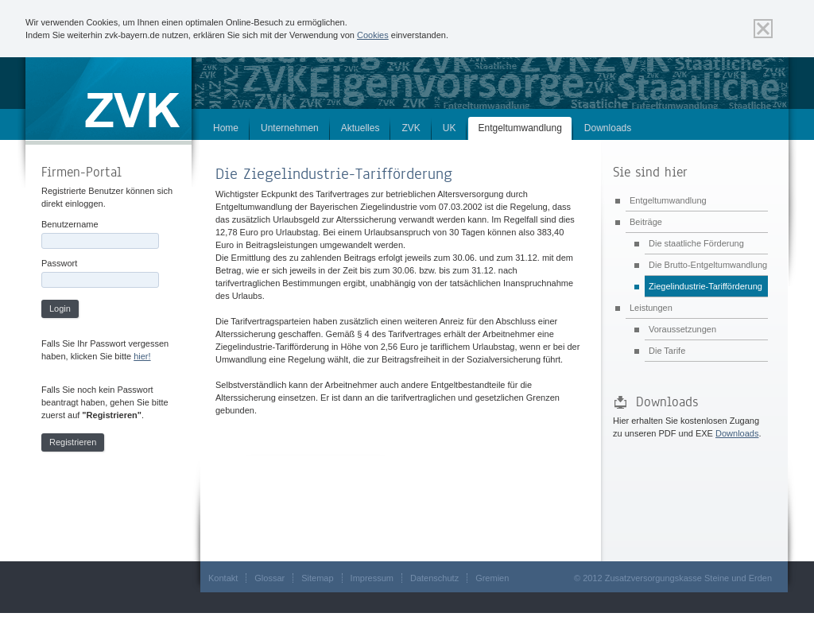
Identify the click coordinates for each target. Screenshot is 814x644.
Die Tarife (667, 351)
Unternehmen (290, 128)
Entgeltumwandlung (519, 128)
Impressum (372, 578)
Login (60, 308)
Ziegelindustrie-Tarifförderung (705, 286)
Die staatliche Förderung (696, 243)
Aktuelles (360, 128)
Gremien (492, 578)
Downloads (608, 128)
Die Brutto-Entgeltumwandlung (708, 265)
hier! (142, 356)
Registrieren (73, 442)
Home (226, 128)
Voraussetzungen (682, 329)
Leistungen (651, 308)
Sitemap (317, 578)
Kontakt (223, 578)
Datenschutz (434, 578)
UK (450, 128)
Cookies (373, 35)
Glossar (269, 578)
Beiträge (646, 222)
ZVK (411, 128)
